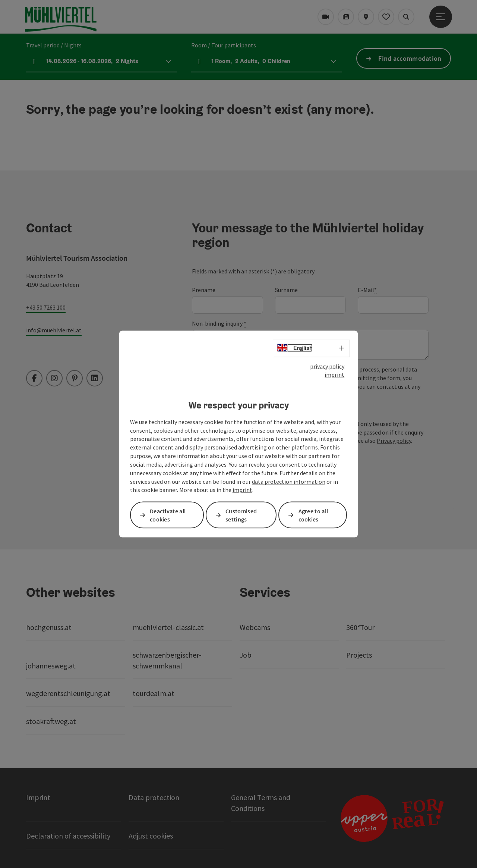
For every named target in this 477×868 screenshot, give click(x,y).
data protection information (289, 481)
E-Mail (367, 290)
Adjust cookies (151, 836)
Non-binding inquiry (219, 324)
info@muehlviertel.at (54, 330)
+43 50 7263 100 (46, 307)
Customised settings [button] (241, 515)
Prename (204, 290)
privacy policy (327, 366)
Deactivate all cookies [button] (168, 515)
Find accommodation (410, 58)
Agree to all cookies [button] (313, 515)
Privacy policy (394, 441)
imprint (334, 375)
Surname (286, 290)
